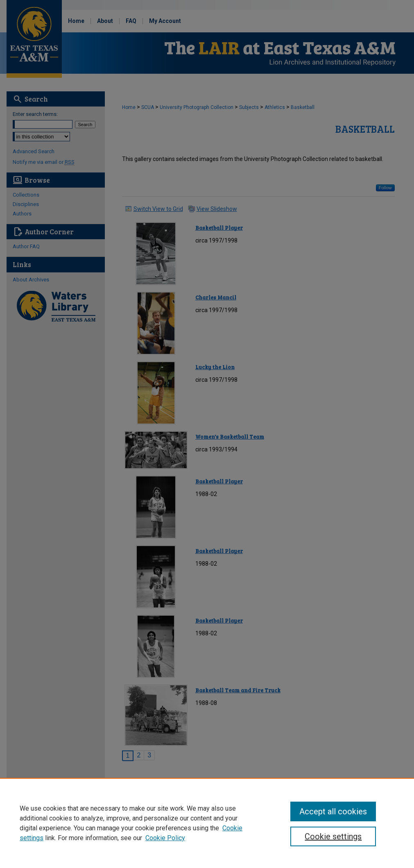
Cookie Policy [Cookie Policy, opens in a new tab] (165, 838)
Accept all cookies (333, 811)
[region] (207, 823)
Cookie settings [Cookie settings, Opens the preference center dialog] (333, 836)
